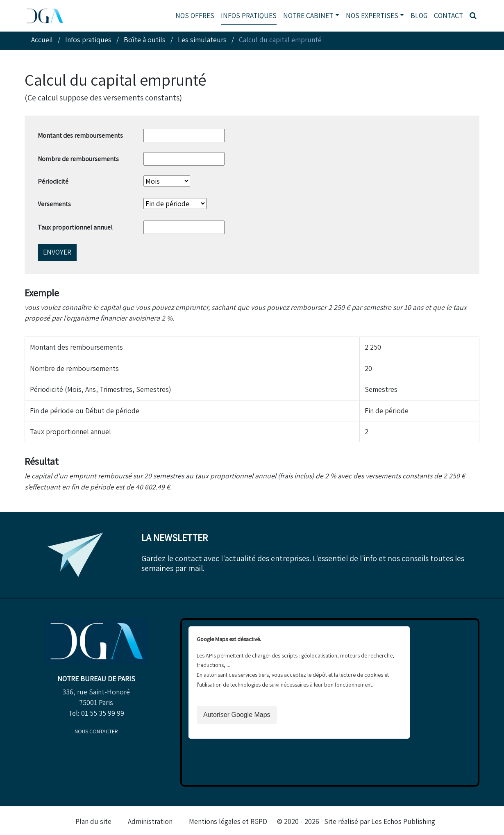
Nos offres (195, 15)
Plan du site (93, 821)
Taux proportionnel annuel (75, 227)
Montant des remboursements (80, 135)
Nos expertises (372, 15)
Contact (448, 15)
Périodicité (53, 181)
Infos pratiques (249, 15)
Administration (150, 821)
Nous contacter (96, 731)
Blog (419, 15)
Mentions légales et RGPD (228, 821)
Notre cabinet (308, 15)
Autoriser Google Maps (237, 715)
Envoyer (57, 252)
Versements (54, 204)
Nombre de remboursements (78, 159)
